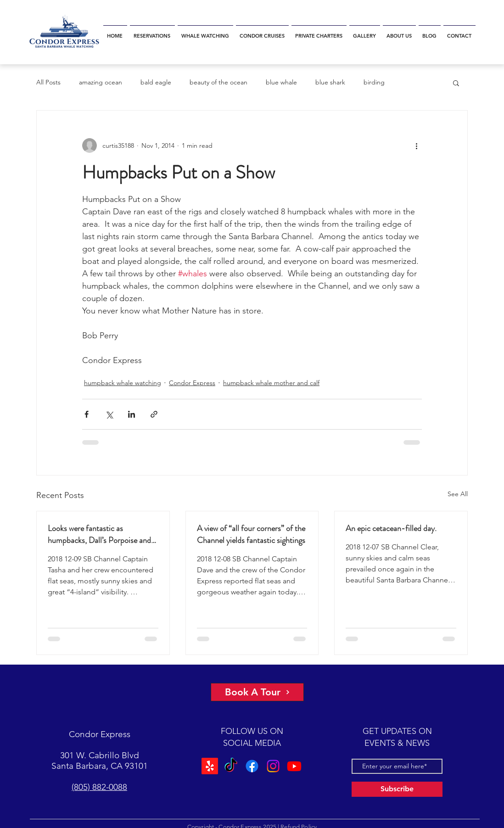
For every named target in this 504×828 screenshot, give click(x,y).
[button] (456, 83)
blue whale (281, 82)
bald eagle (156, 82)
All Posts (48, 82)
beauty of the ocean (218, 82)
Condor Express (192, 383)
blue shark (330, 82)
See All (458, 494)
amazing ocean (101, 82)
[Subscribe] (397, 789)
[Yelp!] (210, 766)
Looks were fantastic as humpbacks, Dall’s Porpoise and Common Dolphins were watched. (103, 534)
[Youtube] (294, 766)
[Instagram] (273, 766)
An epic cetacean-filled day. (391, 528)
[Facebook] (252, 766)
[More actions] (416, 145)
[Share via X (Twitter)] (109, 414)
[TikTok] (231, 766)
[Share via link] (154, 414)
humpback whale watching (123, 383)
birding (374, 82)
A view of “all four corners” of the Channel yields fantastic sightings (251, 534)
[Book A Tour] (257, 692)
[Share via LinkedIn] (132, 414)
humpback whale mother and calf (271, 383)
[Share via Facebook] (87, 414)
